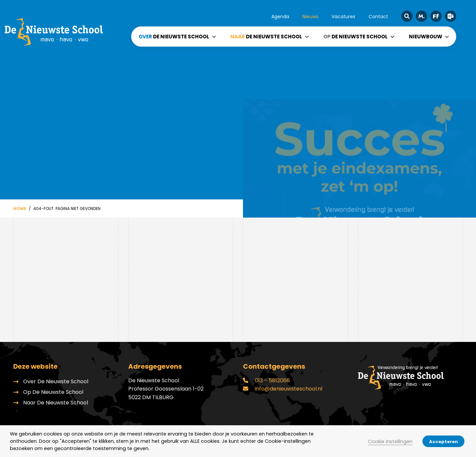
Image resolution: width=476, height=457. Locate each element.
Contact (378, 17)
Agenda (280, 17)
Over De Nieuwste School (56, 381)
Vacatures (343, 17)
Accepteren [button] (443, 442)
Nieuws (310, 17)
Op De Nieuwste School (53, 392)
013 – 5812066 (266, 380)
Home (20, 208)
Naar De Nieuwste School (56, 403)
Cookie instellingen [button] (390, 441)
